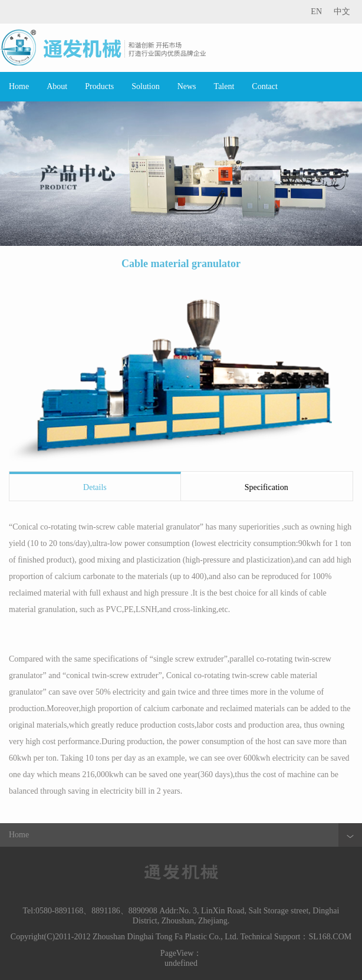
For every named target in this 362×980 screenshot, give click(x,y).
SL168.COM (330, 937)
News (187, 86)
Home (19, 86)
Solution (145, 86)
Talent (224, 86)
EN (316, 11)
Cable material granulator (181, 264)
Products (99, 86)
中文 (342, 11)
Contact (265, 86)
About (57, 86)
